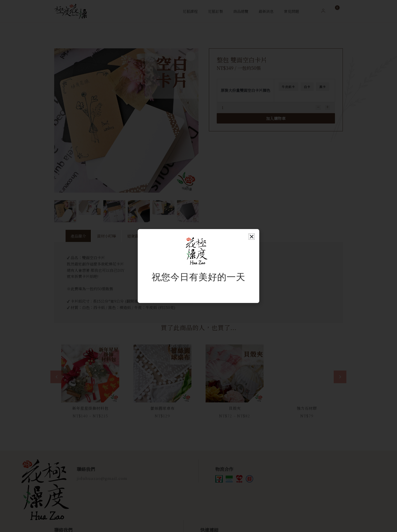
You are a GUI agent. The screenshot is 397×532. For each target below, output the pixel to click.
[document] (198, 266)
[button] (252, 237)
